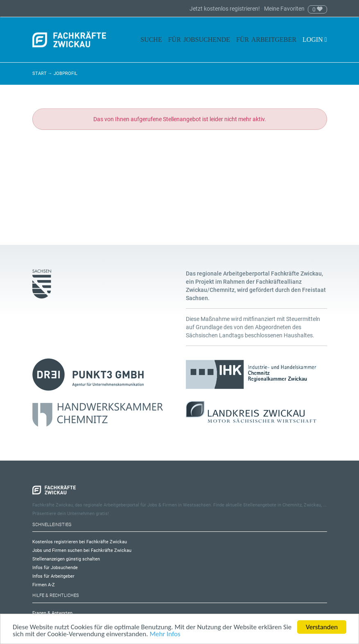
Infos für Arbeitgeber (53, 576)
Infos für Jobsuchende (55, 568)
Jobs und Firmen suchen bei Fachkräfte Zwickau (82, 550)
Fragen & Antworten (52, 613)
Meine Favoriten (284, 9)
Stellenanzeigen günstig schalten (66, 559)
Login (315, 40)
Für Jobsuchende (199, 40)
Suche (151, 40)
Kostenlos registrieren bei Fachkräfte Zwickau (80, 542)
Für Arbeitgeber (266, 40)
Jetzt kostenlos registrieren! (225, 9)
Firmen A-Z (44, 585)
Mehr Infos (165, 634)
